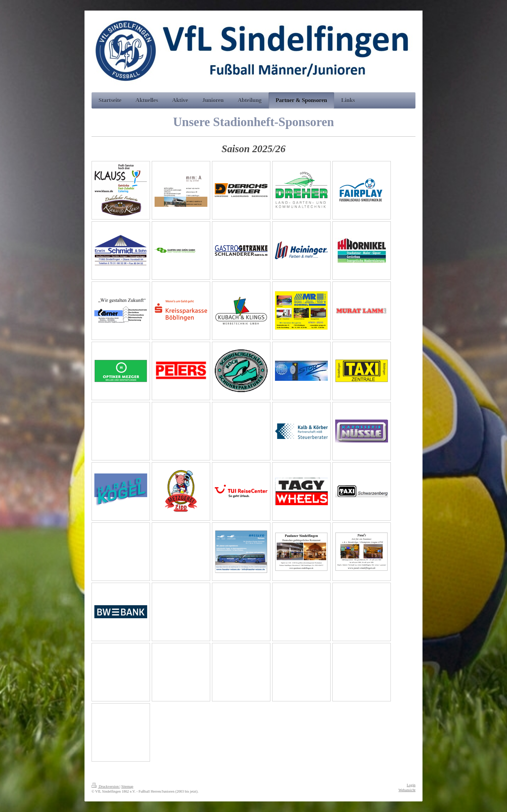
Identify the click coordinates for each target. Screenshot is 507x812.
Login (411, 785)
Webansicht (407, 790)
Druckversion (106, 786)
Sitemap (127, 786)
